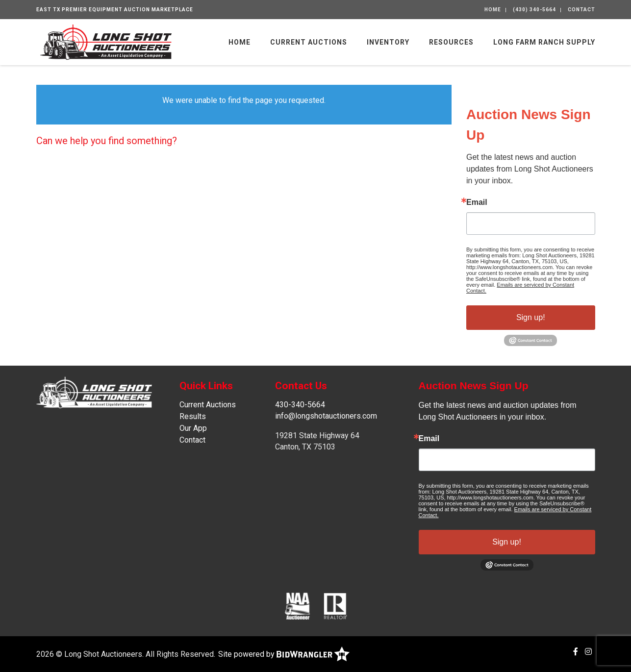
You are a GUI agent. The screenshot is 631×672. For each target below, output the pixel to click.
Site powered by (284, 654)
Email (477, 202)
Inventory (388, 42)
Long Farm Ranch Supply (544, 42)
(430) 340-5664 (534, 10)
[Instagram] (588, 652)
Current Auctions (309, 42)
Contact (581, 10)
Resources (451, 42)
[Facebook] (576, 652)
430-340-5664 (300, 405)
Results (193, 416)
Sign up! (531, 317)
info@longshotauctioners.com (326, 416)
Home (493, 10)
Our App (193, 428)
